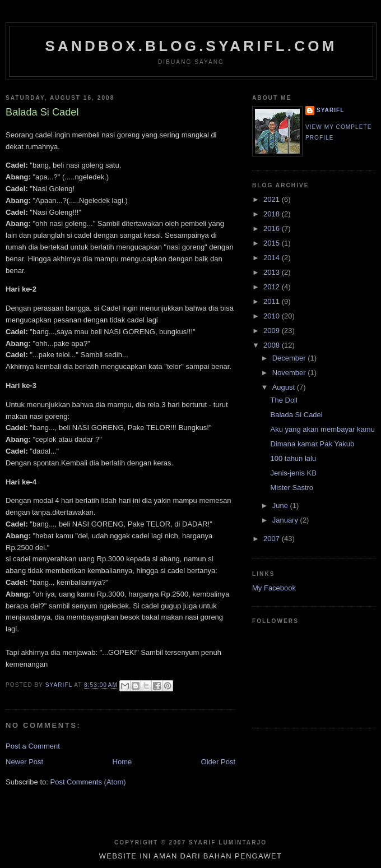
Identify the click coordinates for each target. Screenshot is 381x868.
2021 (273, 199)
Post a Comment (33, 746)
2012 (273, 287)
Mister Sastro (292, 488)
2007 (273, 539)
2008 (273, 345)
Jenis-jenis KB (293, 473)
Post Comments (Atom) (88, 782)
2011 (273, 301)
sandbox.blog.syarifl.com (191, 46)
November (290, 373)
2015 (273, 243)
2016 (273, 228)
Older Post (218, 762)
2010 (273, 316)
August (285, 387)
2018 (273, 214)
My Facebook (274, 588)
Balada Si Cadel (296, 415)
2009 (273, 331)
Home (122, 762)
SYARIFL (330, 110)
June (281, 505)
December (290, 358)
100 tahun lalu (293, 458)
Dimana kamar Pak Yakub (312, 444)
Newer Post (24, 762)
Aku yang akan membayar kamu (322, 429)
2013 (273, 272)
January (286, 520)
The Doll (284, 400)
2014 (273, 258)
